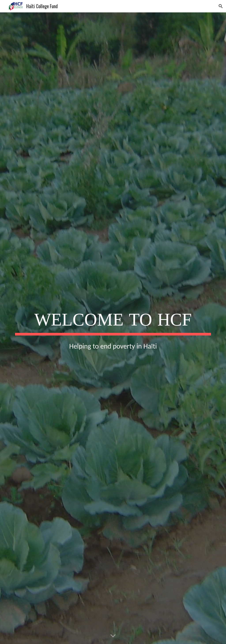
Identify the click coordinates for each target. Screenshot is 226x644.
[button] (221, 6)
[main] (113, 321)
